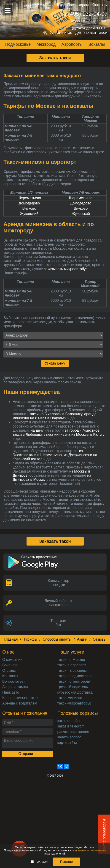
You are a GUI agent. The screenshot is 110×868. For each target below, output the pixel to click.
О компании (12, 660)
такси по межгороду (74, 681)
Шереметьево (29, 198)
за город (72, 430)
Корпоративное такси (20, 698)
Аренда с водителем (20, 703)
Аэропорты (72, 44)
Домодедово (29, 203)
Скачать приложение (39, 557)
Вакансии (10, 665)
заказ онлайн (69, 721)
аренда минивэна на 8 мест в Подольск (55, 416)
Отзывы (100, 639)
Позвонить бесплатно (88, 21)
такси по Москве (71, 660)
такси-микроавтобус (74, 703)
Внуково (29, 208)
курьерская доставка (75, 692)
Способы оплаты (57, 639)
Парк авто (11, 692)
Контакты (100, 5)
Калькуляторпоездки (59, 583)
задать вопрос (70, 737)
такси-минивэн (70, 698)
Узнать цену (55, 363)
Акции (82, 639)
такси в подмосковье (75, 676)
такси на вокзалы (72, 670)
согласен (40, 862)
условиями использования (89, 850)
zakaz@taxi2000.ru (90, 28)
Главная (11, 639)
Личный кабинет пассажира (58, 603)
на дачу (37, 430)
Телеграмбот (58, 623)
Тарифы (30, 639)
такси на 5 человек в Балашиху (56, 414)
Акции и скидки (15, 687)
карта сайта (67, 743)
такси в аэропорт (72, 665)
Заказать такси (55, 58)
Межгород (46, 44)
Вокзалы (97, 44)
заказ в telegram (71, 726)
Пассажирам (78, 5)
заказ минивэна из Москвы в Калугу (74, 434)
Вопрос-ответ (14, 681)
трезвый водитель (73, 687)
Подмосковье (18, 44)
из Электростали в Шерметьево (48, 453)
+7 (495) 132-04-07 (84, 14)
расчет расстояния (73, 732)
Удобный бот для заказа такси (79, 33)
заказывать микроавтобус (66, 269)
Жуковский (29, 214)
